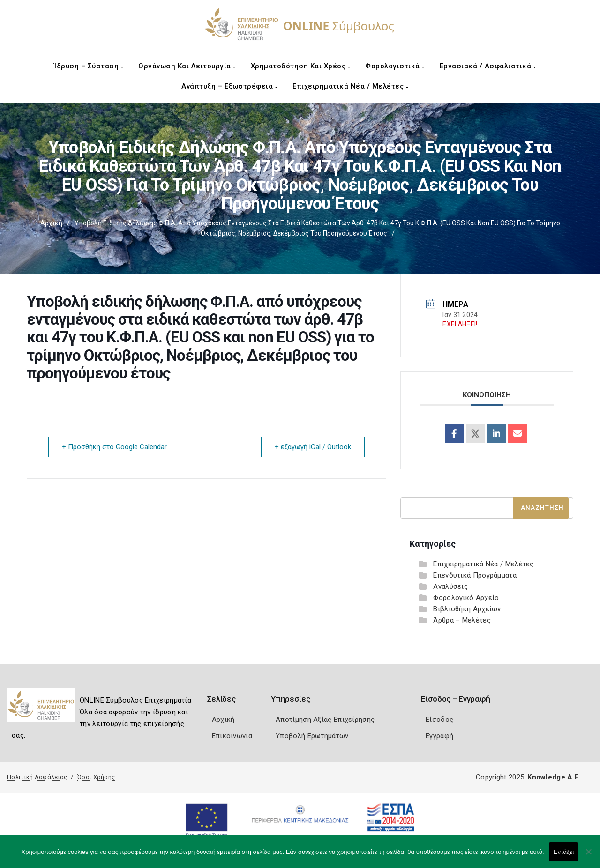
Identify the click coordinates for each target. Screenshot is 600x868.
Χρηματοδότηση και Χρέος (301, 66)
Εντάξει (564, 852)
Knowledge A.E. (554, 777)
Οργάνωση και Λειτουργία (187, 66)
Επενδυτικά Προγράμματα (475, 575)
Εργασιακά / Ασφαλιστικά (488, 66)
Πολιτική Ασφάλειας (37, 777)
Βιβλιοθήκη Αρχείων (467, 609)
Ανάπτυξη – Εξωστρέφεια (229, 86)
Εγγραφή (439, 736)
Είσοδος (439, 720)
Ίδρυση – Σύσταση (89, 66)
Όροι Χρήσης (96, 777)
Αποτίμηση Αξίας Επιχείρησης (325, 720)
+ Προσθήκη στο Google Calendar (114, 447)
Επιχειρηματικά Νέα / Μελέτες (350, 86)
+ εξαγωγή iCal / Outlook (313, 447)
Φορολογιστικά (395, 66)
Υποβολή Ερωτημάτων (312, 736)
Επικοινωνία (232, 736)
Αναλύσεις (450, 586)
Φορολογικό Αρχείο (466, 598)
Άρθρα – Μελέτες (462, 620)
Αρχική (51, 223)
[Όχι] (588, 856)
